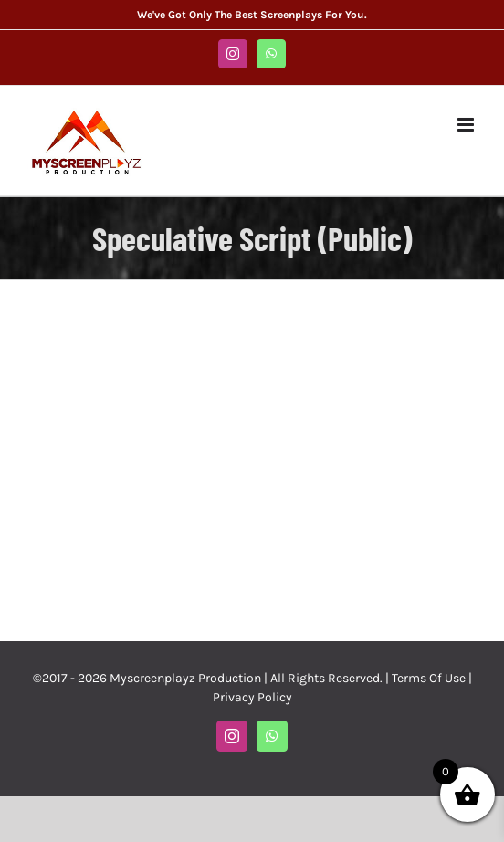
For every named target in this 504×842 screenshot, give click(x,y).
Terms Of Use (429, 678)
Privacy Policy (252, 697)
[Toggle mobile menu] (467, 125)
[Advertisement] (252, 458)
